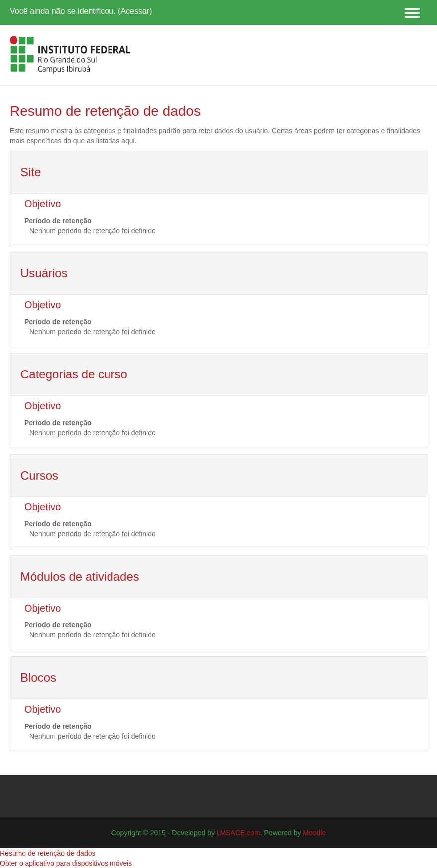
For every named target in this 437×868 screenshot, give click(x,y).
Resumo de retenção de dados (48, 853)
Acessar (135, 11)
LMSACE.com (238, 833)
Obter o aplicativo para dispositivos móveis (66, 863)
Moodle (314, 833)
